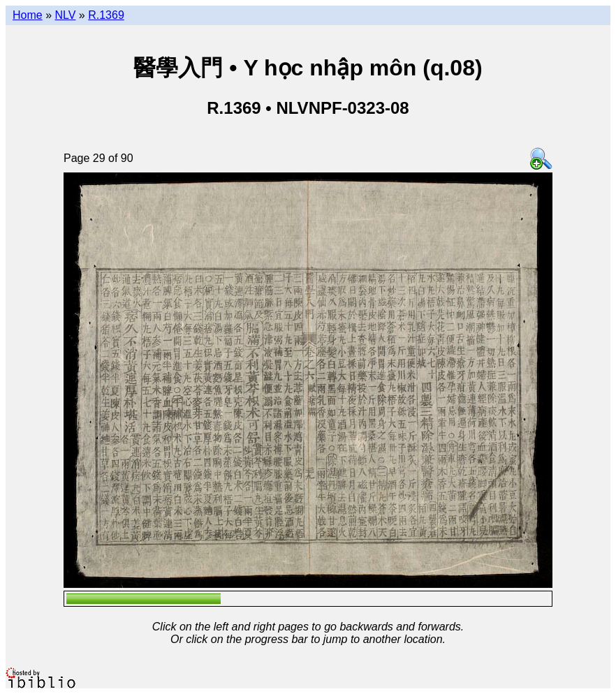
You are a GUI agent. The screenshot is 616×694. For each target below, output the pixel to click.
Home (28, 15)
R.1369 (106, 15)
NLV (65, 15)
